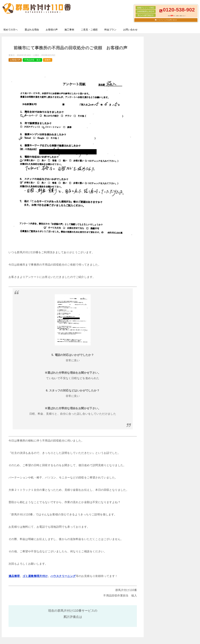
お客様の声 (52, 30)
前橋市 (48, 60)
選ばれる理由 (32, 30)
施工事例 (69, 30)
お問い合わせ (130, 30)
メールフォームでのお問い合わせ (167, 20)
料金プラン (110, 30)
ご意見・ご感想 (89, 30)
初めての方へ (11, 30)
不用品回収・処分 (32, 60)
